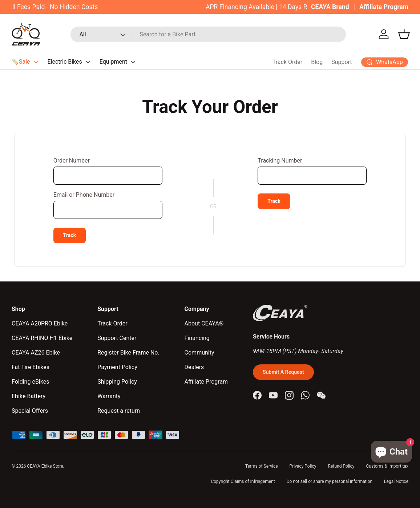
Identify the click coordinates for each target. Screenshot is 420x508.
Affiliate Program (384, 7)
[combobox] (208, 34)
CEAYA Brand (330, 7)
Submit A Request (283, 372)
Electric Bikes (65, 62)
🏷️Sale (21, 62)
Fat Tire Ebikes (31, 367)
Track (70, 235)
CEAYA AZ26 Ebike (36, 353)
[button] (404, 34)
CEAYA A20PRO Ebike (40, 323)
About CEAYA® (204, 323)
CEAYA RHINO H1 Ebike (42, 338)
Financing (197, 338)
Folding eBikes (30, 382)
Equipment (113, 62)
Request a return (119, 411)
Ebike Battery (29, 396)
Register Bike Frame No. (128, 353)
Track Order (287, 62)
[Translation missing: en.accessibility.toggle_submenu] (36, 62)
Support (342, 62)
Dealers (194, 367)
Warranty (109, 396)
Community (199, 353)
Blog (317, 62)
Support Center (117, 338)
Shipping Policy (117, 382)
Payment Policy (117, 367)
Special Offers (30, 411)
